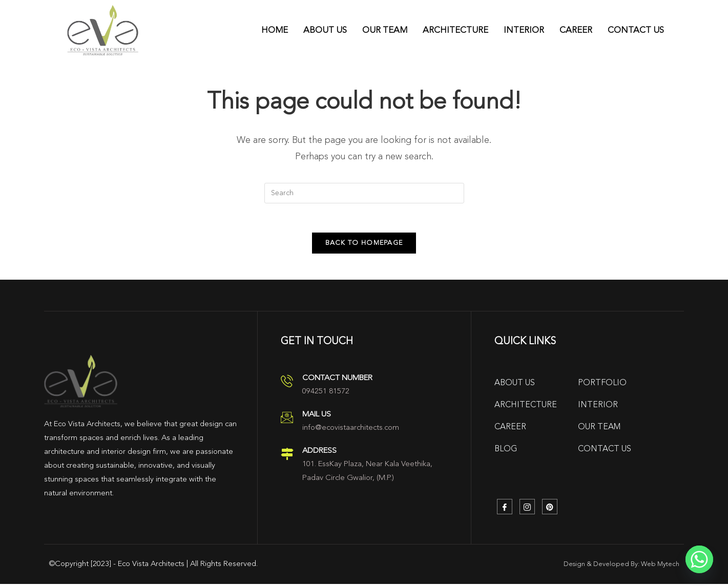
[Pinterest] (550, 509)
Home (275, 30)
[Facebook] (505, 509)
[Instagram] (527, 509)
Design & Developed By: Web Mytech (621, 566)
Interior (524, 30)
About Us (325, 30)
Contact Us (636, 30)
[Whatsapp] (699, 559)
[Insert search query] (364, 193)
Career (576, 30)
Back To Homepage (364, 245)
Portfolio (602, 385)
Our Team (385, 30)
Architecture (455, 30)
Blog (506, 451)
